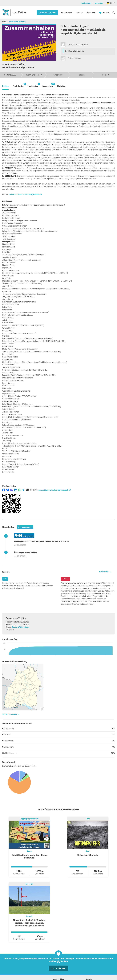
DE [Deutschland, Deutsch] (110, 3)
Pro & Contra (18, 85)
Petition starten (47, 13)
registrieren (86, 3)
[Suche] (114, 12)
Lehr (88, 819)
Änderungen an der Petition (25, 553)
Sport (88, 851)
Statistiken (62, 86)
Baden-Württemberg (17, 21)
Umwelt (29, 916)
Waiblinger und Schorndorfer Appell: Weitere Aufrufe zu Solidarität (42, 541)
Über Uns (91, 13)
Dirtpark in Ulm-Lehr (88, 855)
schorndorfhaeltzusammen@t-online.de (26, 194)
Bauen (29, 851)
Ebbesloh (29, 884)
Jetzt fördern (58, 968)
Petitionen (67, 13)
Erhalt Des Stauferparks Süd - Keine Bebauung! (29, 856)
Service (79, 13)
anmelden (99, 3)
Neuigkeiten (33, 85)
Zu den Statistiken (10, 714)
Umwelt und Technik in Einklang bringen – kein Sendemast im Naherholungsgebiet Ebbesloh (29, 923)
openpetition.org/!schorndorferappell (54, 490)
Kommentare (47, 85)
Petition (5, 86)
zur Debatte (104, 572)
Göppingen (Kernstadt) (29, 819)
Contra (65, 579)
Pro (5, 579)
